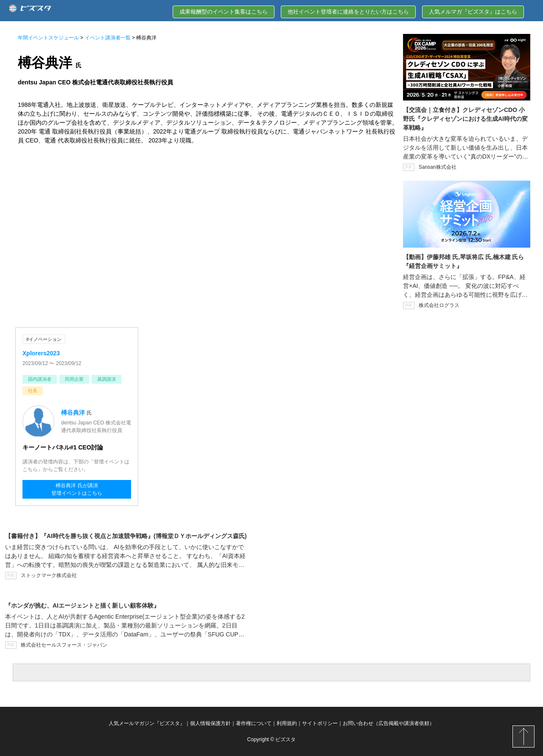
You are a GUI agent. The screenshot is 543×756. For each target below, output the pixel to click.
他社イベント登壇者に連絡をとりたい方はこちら (348, 12)
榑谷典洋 (73, 413)
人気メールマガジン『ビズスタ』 (147, 723)
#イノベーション (44, 339)
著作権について (254, 723)
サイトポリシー (320, 723)
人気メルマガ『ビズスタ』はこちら (473, 12)
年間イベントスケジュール (48, 38)
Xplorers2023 (41, 353)
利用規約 (287, 723)
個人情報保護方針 (210, 723)
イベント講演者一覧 (108, 38)
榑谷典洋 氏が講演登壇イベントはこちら (77, 489)
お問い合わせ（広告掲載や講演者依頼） (389, 723)
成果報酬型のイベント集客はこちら (224, 12)
